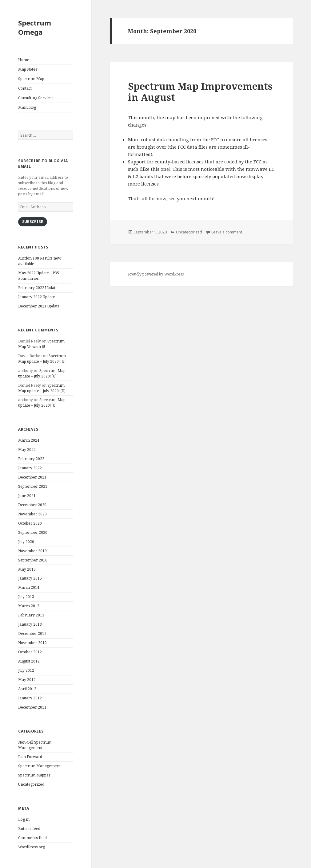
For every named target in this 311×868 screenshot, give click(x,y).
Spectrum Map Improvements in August (200, 92)
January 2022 (30, 468)
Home (24, 60)
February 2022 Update (38, 288)
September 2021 (33, 486)
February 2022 (31, 459)
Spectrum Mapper (34, 775)
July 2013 (26, 597)
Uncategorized (31, 784)
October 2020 (30, 523)
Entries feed (29, 829)
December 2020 (32, 505)
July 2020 (26, 542)
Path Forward (30, 757)
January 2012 (30, 698)
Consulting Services (36, 98)
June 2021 (27, 496)
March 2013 (29, 606)
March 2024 (29, 440)
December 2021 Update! (39, 306)
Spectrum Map (31, 79)
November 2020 (32, 514)
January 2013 (30, 624)
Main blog (27, 107)
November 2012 (32, 643)
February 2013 (31, 615)
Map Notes (28, 69)
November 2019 (32, 551)
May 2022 (27, 450)
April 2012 (27, 689)
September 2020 (33, 532)
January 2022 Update (37, 297)
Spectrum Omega (35, 27)
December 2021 (32, 477)
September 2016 (33, 560)
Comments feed (32, 838)
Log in (24, 819)
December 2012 (32, 633)
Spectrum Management (39, 766)
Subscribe (33, 222)
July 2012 (26, 670)
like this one (155, 169)
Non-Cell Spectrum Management (35, 745)
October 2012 (30, 652)
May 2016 (27, 569)
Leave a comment (227, 232)
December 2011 (32, 707)
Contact (25, 88)
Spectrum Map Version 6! (41, 344)
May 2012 (27, 680)
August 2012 (29, 661)
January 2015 (30, 578)
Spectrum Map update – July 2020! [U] (42, 359)
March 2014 (29, 587)
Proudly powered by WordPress (156, 274)
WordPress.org (32, 847)
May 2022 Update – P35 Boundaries (39, 276)
